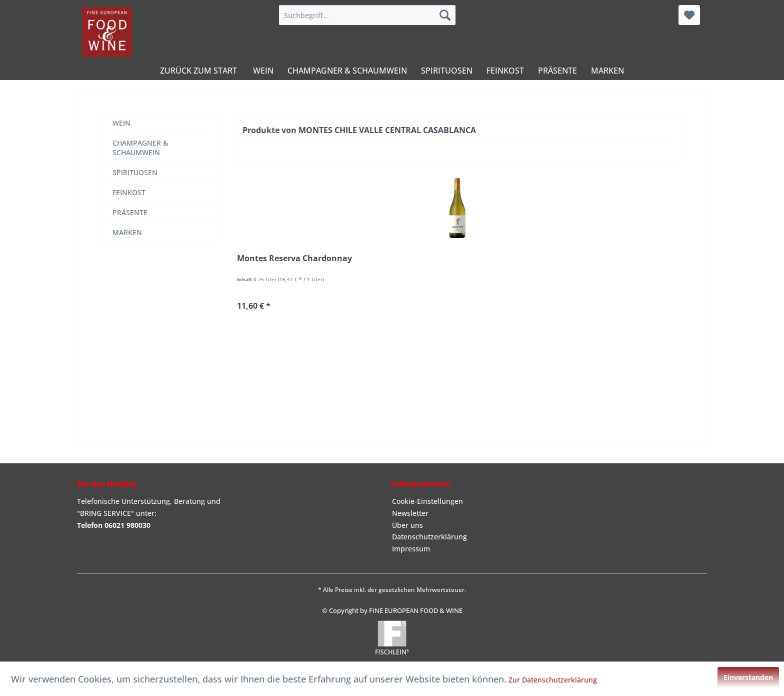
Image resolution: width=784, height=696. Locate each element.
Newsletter (410, 513)
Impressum (411, 549)
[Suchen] (445, 15)
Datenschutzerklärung (429, 537)
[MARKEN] (607, 71)
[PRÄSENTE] (557, 71)
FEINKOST (129, 192)
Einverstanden (748, 677)
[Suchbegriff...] (367, 15)
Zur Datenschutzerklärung (553, 680)
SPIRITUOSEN (135, 172)
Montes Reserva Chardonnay (294, 258)
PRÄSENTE (130, 212)
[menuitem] (367, 15)
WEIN (121, 123)
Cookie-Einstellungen (427, 501)
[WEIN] (263, 71)
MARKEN (127, 232)
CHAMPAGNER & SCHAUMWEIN (140, 148)
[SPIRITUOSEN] (447, 71)
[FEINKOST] (505, 71)
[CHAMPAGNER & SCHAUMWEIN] (347, 71)
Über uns (407, 525)
